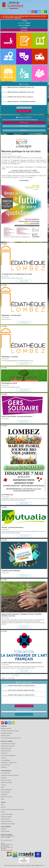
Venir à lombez (5, 831)
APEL (2, 805)
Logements (4, 794)
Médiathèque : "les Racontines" (11, 315)
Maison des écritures (7, 821)
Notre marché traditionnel (8, 755)
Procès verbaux (24, 126)
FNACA (3, 812)
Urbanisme (4, 753)
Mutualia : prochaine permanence (12, 527)
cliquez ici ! (18, 18)
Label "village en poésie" (8, 746)
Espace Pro (40, 865)
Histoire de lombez (6, 748)
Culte (2, 787)
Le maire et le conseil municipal (10, 731)
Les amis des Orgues (7, 814)
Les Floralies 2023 (7, 495)
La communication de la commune (11, 738)
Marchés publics (6, 736)
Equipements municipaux (8, 744)
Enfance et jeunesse (7, 782)
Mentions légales (31, 865)
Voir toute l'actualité (24, 108)
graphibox (22, 865)
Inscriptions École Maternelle (11, 571)
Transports (4, 767)
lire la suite (24, 281)
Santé (3, 799)
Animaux (4, 785)
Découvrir (24, 23)
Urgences (4, 829)
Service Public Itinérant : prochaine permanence (17, 416)
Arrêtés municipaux (24, 111)
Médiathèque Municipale (8, 824)
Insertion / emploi (6, 780)
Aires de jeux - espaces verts (9, 763)
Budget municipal (6, 728)
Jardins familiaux (6, 765)
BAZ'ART (3, 807)
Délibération (24, 130)
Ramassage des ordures (9, 383)
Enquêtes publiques (7, 733)
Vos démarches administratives (10, 775)
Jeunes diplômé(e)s (6, 790)
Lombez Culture (5, 819)
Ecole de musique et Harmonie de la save (12, 809)
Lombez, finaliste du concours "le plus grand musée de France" (22, 663)
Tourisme (4, 758)
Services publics (6, 792)
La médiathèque (6, 760)
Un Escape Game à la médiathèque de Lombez (17, 274)
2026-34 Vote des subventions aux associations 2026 (20, 120)
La (24, 21)
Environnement (5, 773)
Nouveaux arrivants (6, 797)
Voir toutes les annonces (24, 714)
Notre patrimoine (6, 751)
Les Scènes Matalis (6, 817)
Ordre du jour (24, 123)
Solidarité (4, 778)
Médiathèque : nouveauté (10, 357)
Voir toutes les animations (24, 706)
